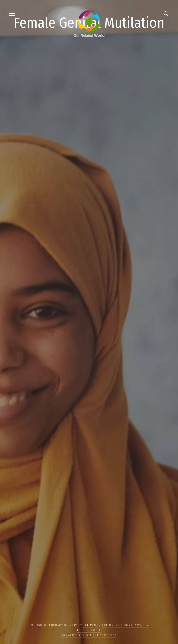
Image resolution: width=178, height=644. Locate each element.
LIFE (120, 625)
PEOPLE (95, 630)
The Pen (90, 625)
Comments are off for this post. (89, 635)
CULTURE (109, 625)
